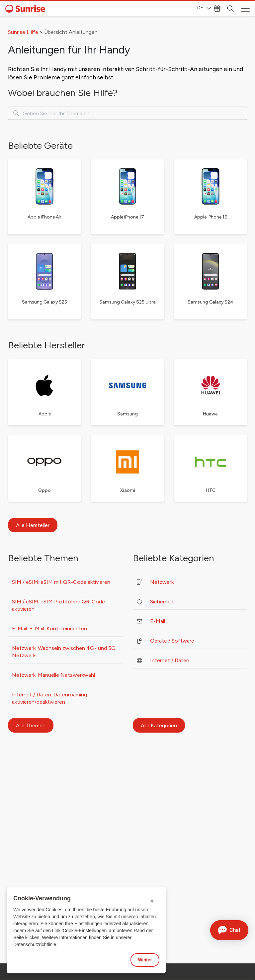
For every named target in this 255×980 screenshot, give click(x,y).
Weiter (145, 960)
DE (204, 8)
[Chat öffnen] (229, 930)
